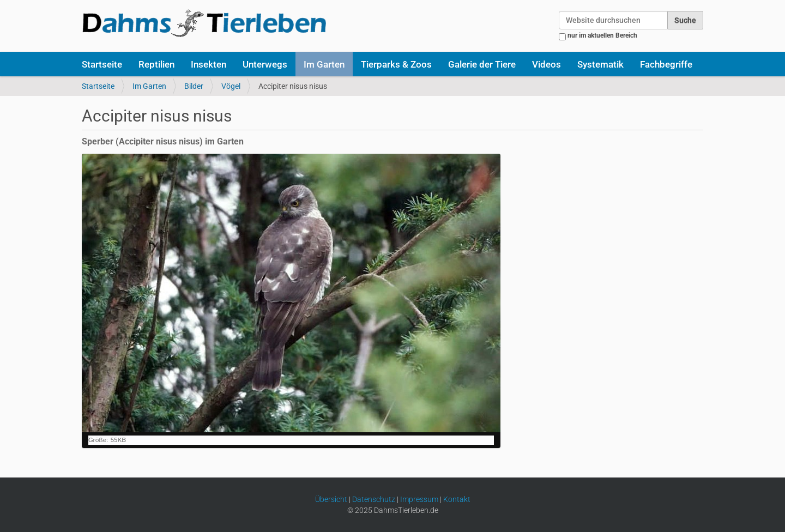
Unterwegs (265, 64)
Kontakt (457, 499)
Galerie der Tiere (482, 64)
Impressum (419, 499)
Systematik (600, 64)
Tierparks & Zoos (396, 64)
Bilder (194, 86)
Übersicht (331, 499)
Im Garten (324, 64)
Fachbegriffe (666, 64)
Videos (547, 64)
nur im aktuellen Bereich (602, 35)
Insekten (209, 64)
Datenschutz (374, 499)
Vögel (231, 86)
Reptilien (156, 64)
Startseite (102, 64)
